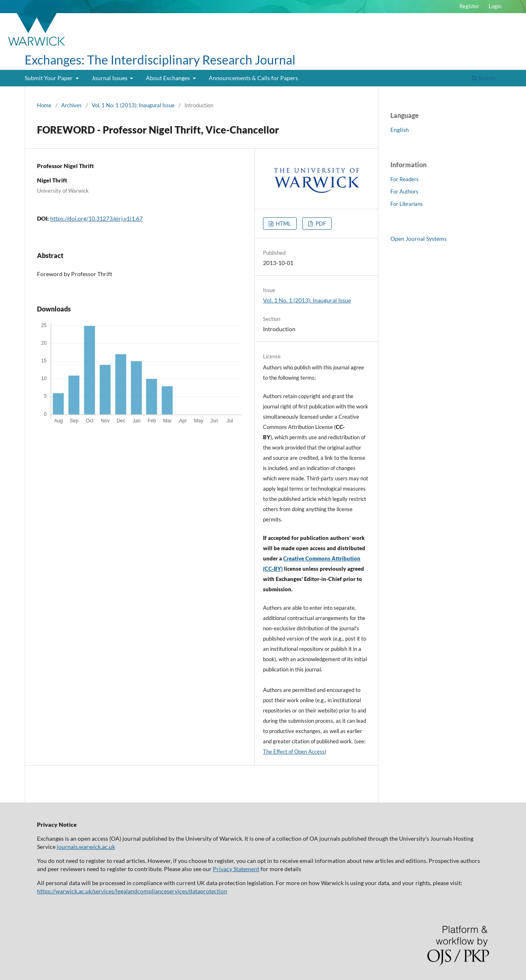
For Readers (405, 179)
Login (495, 6)
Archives (72, 105)
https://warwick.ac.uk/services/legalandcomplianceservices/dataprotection (132, 891)
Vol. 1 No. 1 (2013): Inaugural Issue (133, 105)
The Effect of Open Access (294, 752)
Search (484, 78)
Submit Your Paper (49, 78)
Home (44, 105)
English (400, 130)
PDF (320, 224)
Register (469, 6)
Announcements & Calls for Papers (253, 78)
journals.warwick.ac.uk (86, 847)
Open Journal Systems (419, 239)
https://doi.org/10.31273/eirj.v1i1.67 (96, 218)
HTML (283, 224)
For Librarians (407, 204)
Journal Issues (110, 78)
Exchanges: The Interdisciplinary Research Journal (160, 60)
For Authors (404, 191)
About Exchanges (168, 78)
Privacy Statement (236, 869)
